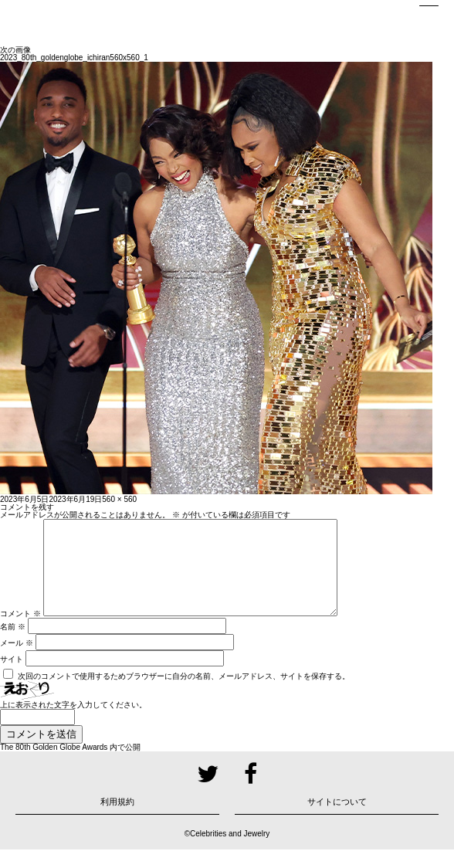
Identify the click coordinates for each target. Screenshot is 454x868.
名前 (13, 645)
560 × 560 (119, 499)
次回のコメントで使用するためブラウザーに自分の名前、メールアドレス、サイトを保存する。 (184, 695)
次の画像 (15, 50)
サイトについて (337, 820)
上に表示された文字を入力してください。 (73, 723)
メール (17, 661)
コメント (20, 632)
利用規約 (117, 820)
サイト (12, 678)
